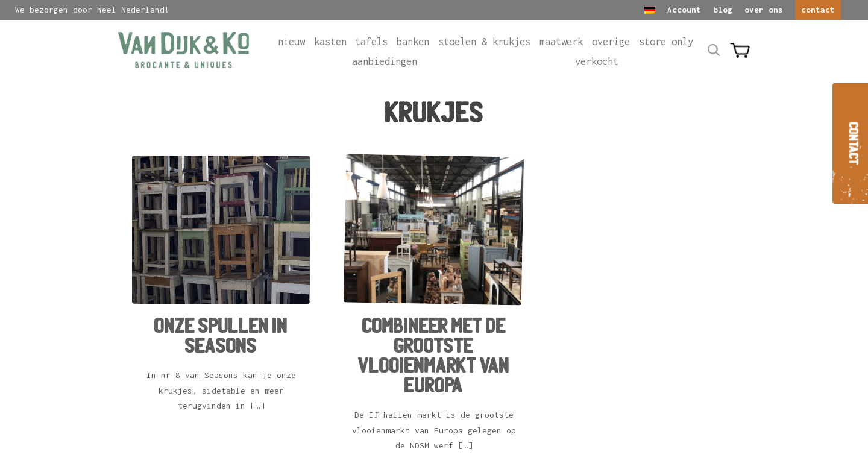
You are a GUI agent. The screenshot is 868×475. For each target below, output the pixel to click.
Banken (413, 42)
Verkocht (597, 61)
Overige (611, 42)
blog (723, 10)
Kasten (330, 42)
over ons (764, 10)
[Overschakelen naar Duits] (650, 10)
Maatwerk (561, 42)
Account (684, 10)
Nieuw (291, 42)
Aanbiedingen (385, 61)
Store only (666, 42)
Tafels (371, 42)
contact (818, 10)
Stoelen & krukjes (484, 42)
